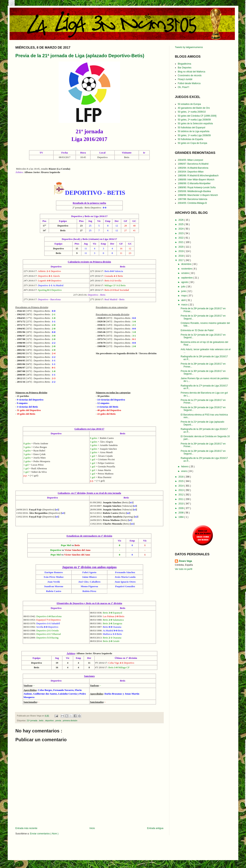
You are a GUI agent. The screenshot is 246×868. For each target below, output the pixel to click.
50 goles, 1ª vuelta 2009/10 (192, 112)
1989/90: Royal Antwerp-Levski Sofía (197, 187)
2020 (181, 247)
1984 (181, 517)
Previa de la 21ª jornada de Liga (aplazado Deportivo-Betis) (80, 56)
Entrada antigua (155, 828)
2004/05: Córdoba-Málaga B (192, 203)
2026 (181, 220)
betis (42, 720)
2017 (181, 260)
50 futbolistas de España (190, 139)
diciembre (187, 264)
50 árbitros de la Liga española (194, 131)
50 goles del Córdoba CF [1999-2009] (197, 116)
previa (58, 720)
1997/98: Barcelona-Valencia (192, 199)
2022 (181, 238)
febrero (185, 467)
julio (184, 287)
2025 (181, 224)
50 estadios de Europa (189, 104)
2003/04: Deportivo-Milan (191, 172)
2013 (181, 490)
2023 (181, 233)
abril (184, 300)
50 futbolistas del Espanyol (192, 128)
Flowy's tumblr (185, 79)
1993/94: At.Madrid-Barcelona (193, 168)
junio (184, 291)
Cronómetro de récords (190, 75)
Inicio (92, 828)
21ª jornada (32, 720)
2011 (181, 499)
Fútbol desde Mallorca (189, 83)
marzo (185, 305)
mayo (184, 296)
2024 (181, 229)
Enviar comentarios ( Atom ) (44, 834)
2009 (181, 508)
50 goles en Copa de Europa (192, 143)
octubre (185, 273)
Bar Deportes (185, 68)
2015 (181, 481)
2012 (181, 495)
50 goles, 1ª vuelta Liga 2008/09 (194, 135)
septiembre (187, 278)
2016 (181, 477)
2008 (181, 513)
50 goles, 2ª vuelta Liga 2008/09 (194, 120)
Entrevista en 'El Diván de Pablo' (197, 330)
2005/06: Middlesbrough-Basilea (194, 191)
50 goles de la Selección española (195, 124)
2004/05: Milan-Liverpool (190, 160)
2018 (181, 256)
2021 (181, 242)
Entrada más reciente (26, 828)
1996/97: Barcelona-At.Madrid (193, 164)
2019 (181, 251)
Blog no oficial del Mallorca (192, 72)
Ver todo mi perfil (184, 569)
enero (184, 471)
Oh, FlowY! (183, 87)
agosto (185, 282)
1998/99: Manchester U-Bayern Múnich (198, 195)
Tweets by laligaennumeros (189, 47)
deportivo (50, 720)
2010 (181, 504)
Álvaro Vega (185, 561)
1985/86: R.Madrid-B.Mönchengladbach (198, 176)
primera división (70, 720)
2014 (181, 486)
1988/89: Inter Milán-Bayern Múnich (196, 180)
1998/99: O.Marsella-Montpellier (194, 183)
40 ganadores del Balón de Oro (194, 108)
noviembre (187, 269)
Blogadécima (184, 64)
